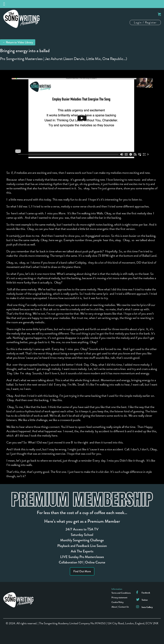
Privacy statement (119, 597)
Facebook (146, 593)
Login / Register (145, 22)
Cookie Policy (117, 602)
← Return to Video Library (18, 42)
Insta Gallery (147, 607)
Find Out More (82, 571)
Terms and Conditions (121, 593)
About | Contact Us (120, 607)
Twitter (145, 600)
